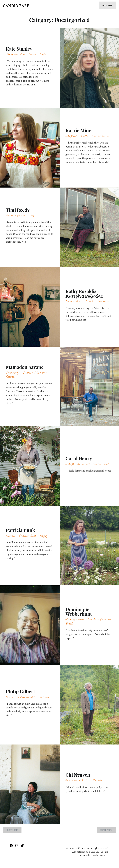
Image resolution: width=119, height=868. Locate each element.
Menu (109, 5)
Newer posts (106, 830)
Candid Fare (16, 6)
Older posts (12, 830)
